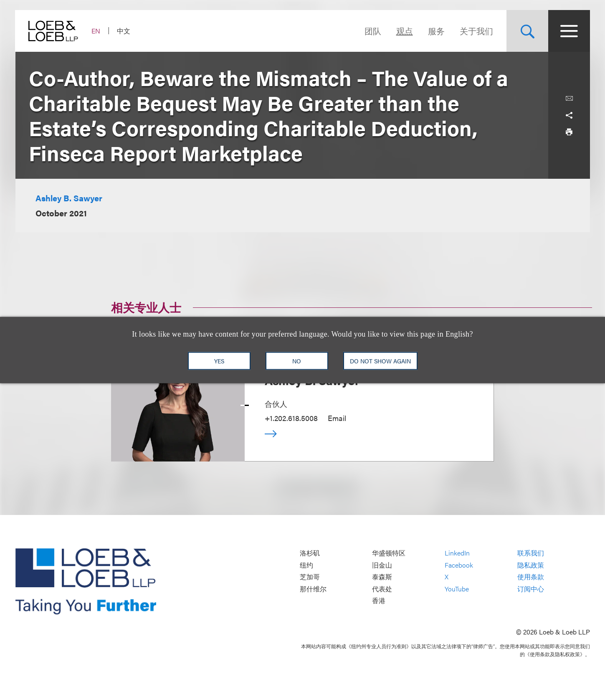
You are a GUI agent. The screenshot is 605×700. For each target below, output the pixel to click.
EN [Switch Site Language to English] (96, 31)
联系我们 (531, 553)
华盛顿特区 (389, 553)
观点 (405, 31)
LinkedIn (457, 553)
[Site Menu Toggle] (569, 31)
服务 (436, 31)
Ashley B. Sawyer (69, 198)
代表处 (382, 589)
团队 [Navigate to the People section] (373, 31)
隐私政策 (531, 565)
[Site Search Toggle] (527, 31)
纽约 (306, 565)
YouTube (457, 589)
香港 (379, 601)
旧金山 (382, 565)
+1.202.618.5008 (291, 418)
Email (337, 418)
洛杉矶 (310, 553)
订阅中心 (531, 589)
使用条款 (531, 577)
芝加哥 (310, 577)
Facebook (459, 565)
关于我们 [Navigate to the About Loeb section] (476, 31)
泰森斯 (382, 577)
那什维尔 (313, 589)
